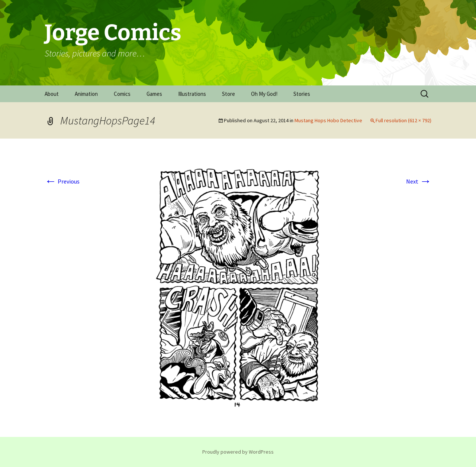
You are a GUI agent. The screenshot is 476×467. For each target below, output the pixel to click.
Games (154, 94)
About (52, 94)
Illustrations (192, 94)
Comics (122, 94)
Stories (302, 94)
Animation (86, 94)
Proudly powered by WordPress (238, 452)
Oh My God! (264, 94)
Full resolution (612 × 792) (403, 120)
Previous (62, 181)
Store (229, 94)
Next (419, 181)
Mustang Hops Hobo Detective (328, 120)
